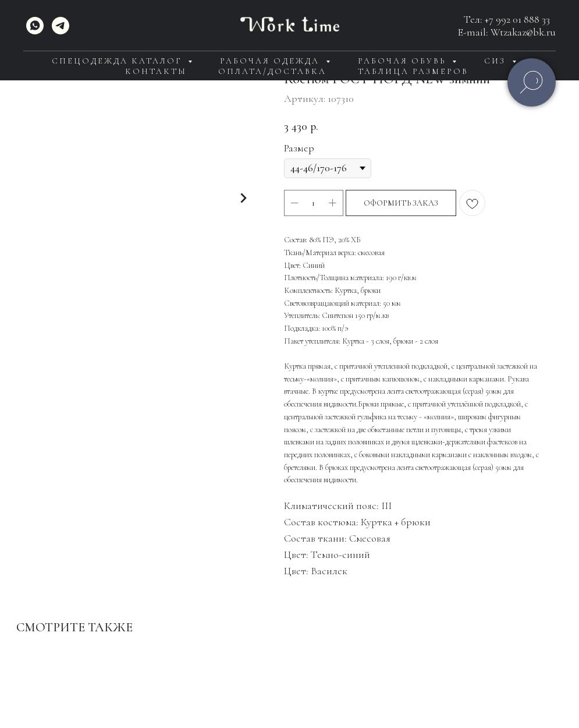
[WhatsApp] (35, 26)
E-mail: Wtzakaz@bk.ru (507, 32)
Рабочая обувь (404, 61)
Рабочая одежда (271, 61)
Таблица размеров (413, 71)
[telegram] (61, 26)
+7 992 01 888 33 (517, 19)
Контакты (156, 71)
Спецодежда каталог (118, 61)
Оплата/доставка (272, 71)
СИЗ (497, 61)
